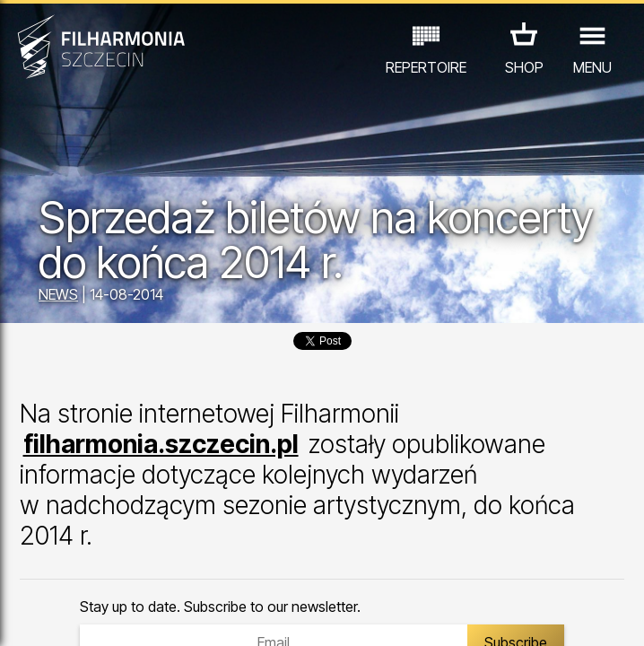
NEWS (58, 294)
